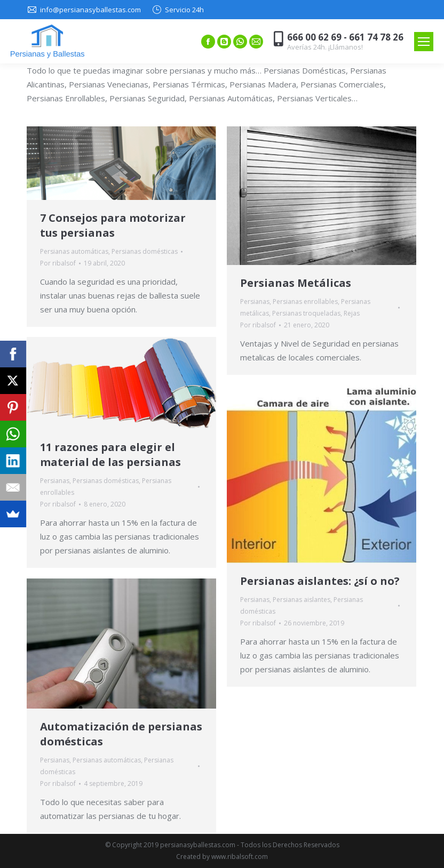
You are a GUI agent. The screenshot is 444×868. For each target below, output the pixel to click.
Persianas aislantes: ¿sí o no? (320, 581)
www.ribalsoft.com (240, 857)
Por (58, 263)
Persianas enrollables (305, 302)
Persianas (255, 302)
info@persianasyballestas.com (90, 10)
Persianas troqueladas (306, 313)
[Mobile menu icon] (424, 42)
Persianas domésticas (145, 251)
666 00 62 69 (314, 37)
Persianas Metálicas (296, 283)
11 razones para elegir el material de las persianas (110, 455)
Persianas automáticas (74, 251)
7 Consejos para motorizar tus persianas (113, 225)
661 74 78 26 (376, 37)
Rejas (352, 313)
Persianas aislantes (302, 600)
